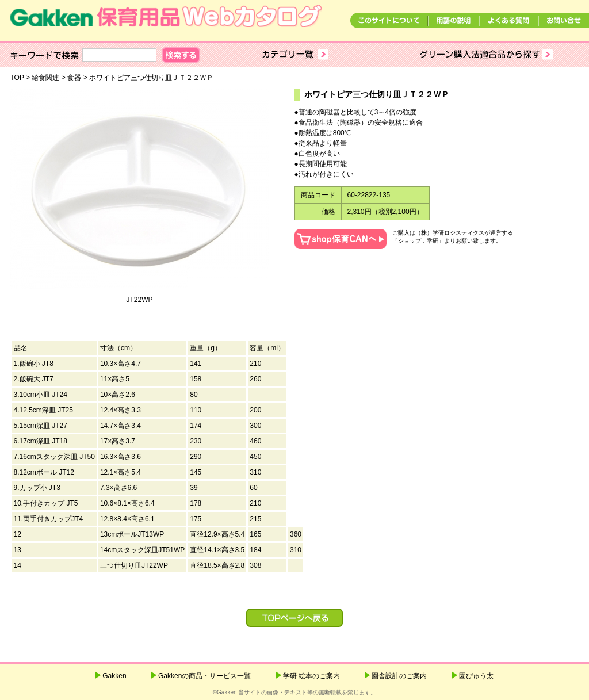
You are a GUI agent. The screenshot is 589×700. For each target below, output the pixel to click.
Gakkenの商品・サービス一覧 (204, 676)
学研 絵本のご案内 (311, 676)
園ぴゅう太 (476, 676)
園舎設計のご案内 (399, 676)
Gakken (114, 676)
